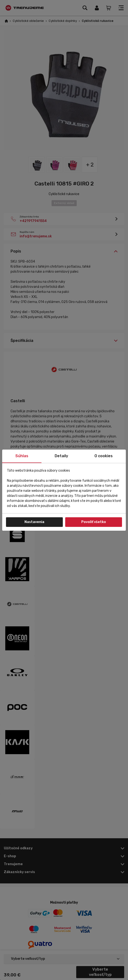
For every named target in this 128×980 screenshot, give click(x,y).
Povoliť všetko (94, 522)
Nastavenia (34, 522)
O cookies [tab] (104, 456)
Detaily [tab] (61, 456)
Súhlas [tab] (22, 456)
